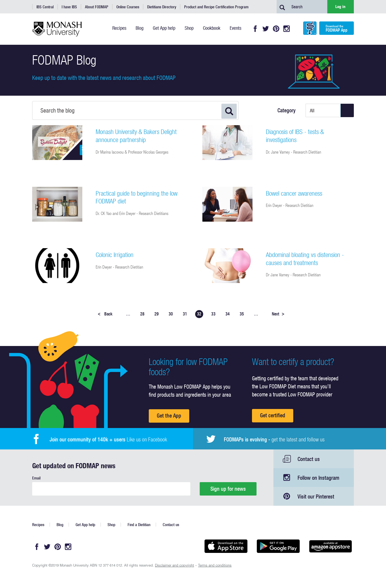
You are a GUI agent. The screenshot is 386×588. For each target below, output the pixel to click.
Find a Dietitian (139, 525)
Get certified (273, 415)
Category (287, 110)
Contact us (309, 459)
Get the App (169, 416)
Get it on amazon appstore (330, 546)
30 (171, 314)
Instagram (287, 29)
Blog (60, 525)
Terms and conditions (215, 566)
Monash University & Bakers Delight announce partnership (136, 136)
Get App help (85, 525)
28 (142, 314)
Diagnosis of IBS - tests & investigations (295, 136)
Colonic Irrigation (115, 255)
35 (242, 314)
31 (185, 314)
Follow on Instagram (318, 478)
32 (199, 314)
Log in (340, 7)
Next (278, 314)
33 (213, 314)
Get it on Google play (278, 546)
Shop (111, 525)
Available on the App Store (226, 546)
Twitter (266, 29)
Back (105, 314)
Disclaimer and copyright (175, 566)
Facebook (255, 29)
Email (36, 478)
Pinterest (276, 29)
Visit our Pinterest (316, 496)
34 (228, 314)
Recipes (38, 525)
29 (157, 314)
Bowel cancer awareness (294, 193)
